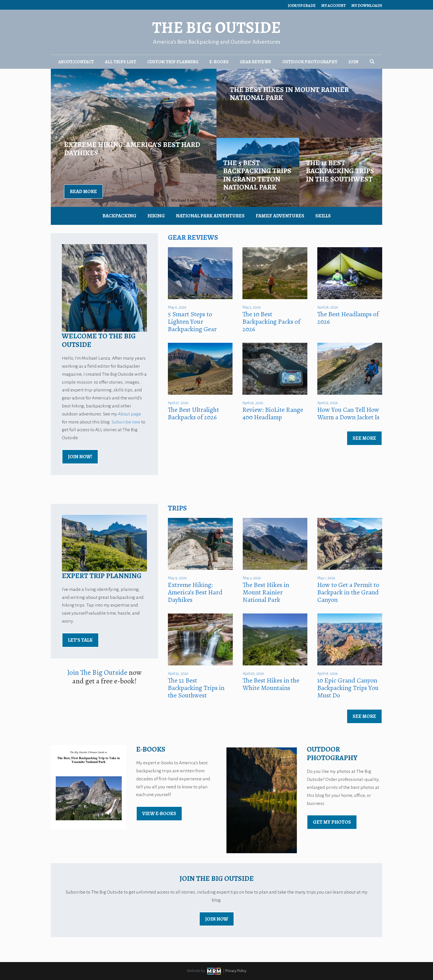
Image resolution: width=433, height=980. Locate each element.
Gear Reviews (255, 62)
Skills (323, 216)
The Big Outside (216, 27)
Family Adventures (280, 216)
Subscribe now (126, 422)
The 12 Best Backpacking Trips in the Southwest (196, 688)
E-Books (219, 62)
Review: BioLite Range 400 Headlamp (273, 413)
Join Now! (80, 457)
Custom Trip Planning (173, 62)
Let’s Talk (80, 640)
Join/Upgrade (302, 6)
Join (353, 62)
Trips (177, 508)
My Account (333, 6)
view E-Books (159, 813)
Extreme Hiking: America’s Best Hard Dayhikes (195, 592)
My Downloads (367, 6)
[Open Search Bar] (372, 62)
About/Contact (76, 62)
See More (364, 438)
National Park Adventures (210, 216)
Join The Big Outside (97, 672)
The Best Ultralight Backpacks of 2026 (193, 413)
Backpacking (119, 216)
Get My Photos (332, 822)
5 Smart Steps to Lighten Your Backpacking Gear (192, 322)
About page (130, 414)
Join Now (217, 919)
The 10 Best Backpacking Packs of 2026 (271, 322)
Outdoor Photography (310, 62)
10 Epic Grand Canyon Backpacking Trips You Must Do (348, 688)
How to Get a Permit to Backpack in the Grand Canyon (348, 592)
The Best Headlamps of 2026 (348, 318)
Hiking (156, 216)
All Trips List (121, 62)
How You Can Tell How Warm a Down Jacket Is (348, 413)
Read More (83, 191)
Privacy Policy (236, 971)
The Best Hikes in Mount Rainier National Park (266, 592)
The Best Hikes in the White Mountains (271, 684)
